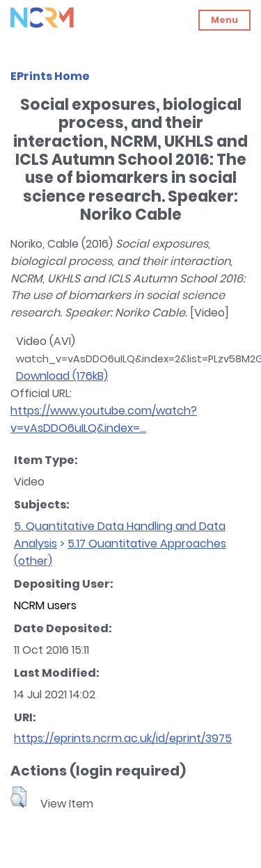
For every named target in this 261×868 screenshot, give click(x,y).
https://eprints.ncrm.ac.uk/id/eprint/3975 (123, 738)
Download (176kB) (62, 376)
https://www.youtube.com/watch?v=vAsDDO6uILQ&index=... (104, 419)
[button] (18, 797)
